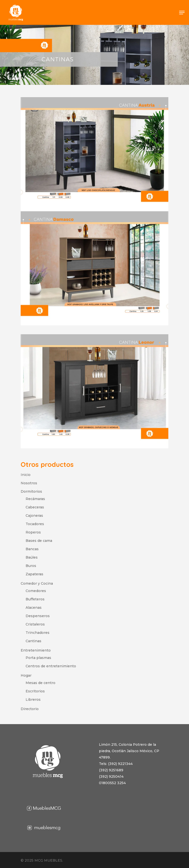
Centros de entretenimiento (51, 666)
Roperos (33, 532)
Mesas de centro (40, 683)
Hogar (26, 675)
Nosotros (29, 483)
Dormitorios (31, 491)
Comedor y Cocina (37, 583)
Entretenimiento (36, 650)
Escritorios (35, 691)
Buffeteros (35, 599)
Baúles (32, 557)
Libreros (33, 700)
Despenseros (38, 616)
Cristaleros (35, 624)
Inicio (26, 475)
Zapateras (34, 574)
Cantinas (33, 641)
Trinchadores (38, 633)
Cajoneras (34, 516)
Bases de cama (39, 541)
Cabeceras (35, 507)
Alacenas (34, 608)
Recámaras (35, 499)
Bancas (32, 549)
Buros (31, 566)
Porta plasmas (38, 658)
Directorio (30, 709)
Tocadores (35, 524)
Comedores (36, 591)
